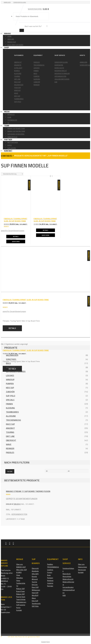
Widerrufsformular (62, 74)
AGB (56, 82)
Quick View (16, 241)
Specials (10, 400)
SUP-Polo (18, 102)
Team (8, 126)
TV (8, 123)
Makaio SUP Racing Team (21, 595)
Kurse (10, 145)
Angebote (18, 65)
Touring (17, 76)
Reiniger (37, 85)
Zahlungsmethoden (62, 79)
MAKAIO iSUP (12, 42)
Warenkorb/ (38, 9)
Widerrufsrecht (61, 71)
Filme (9, 117)
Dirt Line (17, 79)
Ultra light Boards (16, 371)
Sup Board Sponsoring (16, 134)
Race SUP (17, 82)
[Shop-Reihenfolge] (12, 174)
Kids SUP (17, 96)
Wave (16, 93)
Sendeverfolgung (20, 2)
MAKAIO (5, 637)
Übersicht (18, 62)
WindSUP (17, 90)
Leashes (37, 68)
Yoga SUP (17, 88)
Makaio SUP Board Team (16, 128)
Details (16, 236)
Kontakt (9, 151)
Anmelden (7, 2)
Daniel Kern (45, 642)
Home (9, 36)
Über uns (11, 39)
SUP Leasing (12, 148)
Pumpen (36, 76)
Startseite (6, 156)
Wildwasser (19, 85)
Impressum (82, 570)
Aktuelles (11, 114)
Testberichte (12, 120)
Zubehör (37, 82)
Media (8, 112)
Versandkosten (60, 76)
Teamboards (19, 99)
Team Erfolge (12, 137)
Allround (18, 74)
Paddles (37, 62)
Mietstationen (13, 142)
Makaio (9, 34)
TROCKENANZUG (39, 65)
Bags (35, 74)
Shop (8, 48)
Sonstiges (11, 359)
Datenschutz (83, 567)
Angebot (10, 428)
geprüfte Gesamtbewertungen (13, 230)
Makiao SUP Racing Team (16, 131)
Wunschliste (59, 68)
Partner (9, 140)
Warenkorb (59, 65)
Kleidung (37, 79)
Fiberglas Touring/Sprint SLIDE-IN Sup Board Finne (26, 350)
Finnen (36, 71)
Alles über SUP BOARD (15, 45)
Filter (10, 471)
